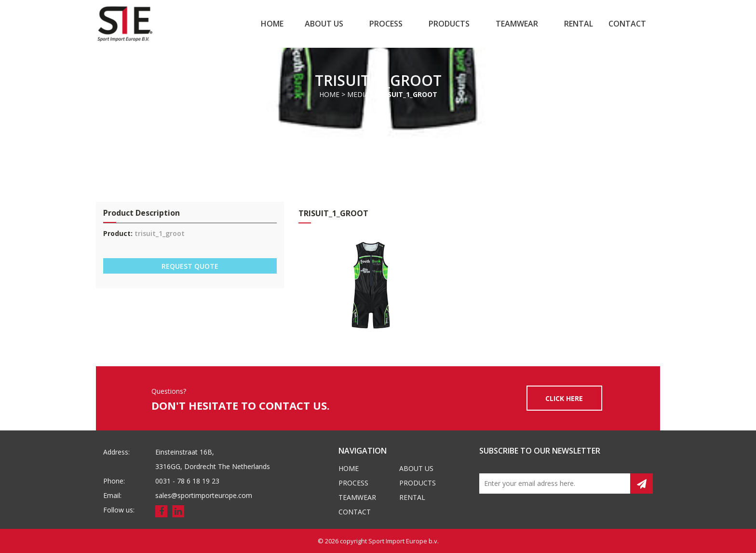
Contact (627, 24)
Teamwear (517, 24)
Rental (579, 24)
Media (358, 94)
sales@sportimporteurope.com (204, 495)
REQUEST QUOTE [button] (190, 266)
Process (386, 24)
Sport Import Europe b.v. (404, 541)
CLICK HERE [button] (564, 398)
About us (324, 24)
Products (449, 24)
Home (272, 24)
